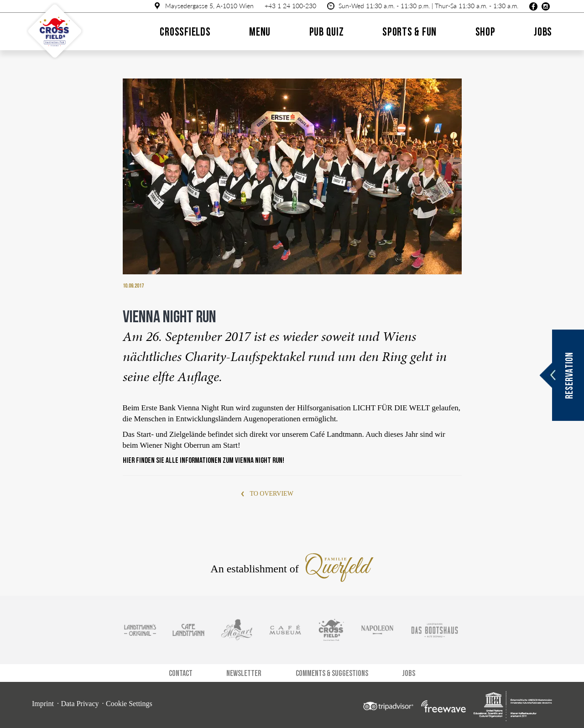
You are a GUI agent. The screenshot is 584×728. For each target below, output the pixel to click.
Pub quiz (327, 31)
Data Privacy (80, 704)
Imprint (43, 704)
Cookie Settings (129, 704)
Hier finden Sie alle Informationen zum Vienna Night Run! (203, 461)
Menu (260, 31)
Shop (485, 31)
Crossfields (185, 31)
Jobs (543, 31)
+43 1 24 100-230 (290, 6)
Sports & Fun (409, 31)
